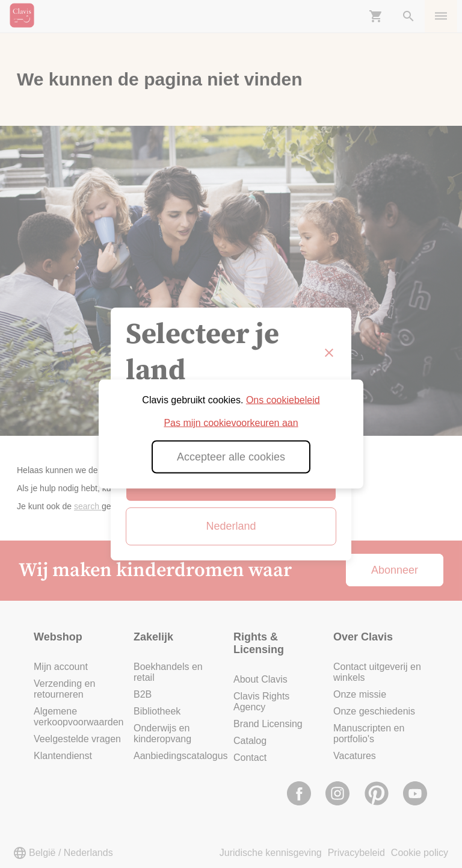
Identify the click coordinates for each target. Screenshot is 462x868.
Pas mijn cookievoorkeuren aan (231, 423)
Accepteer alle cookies (231, 457)
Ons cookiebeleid (283, 400)
